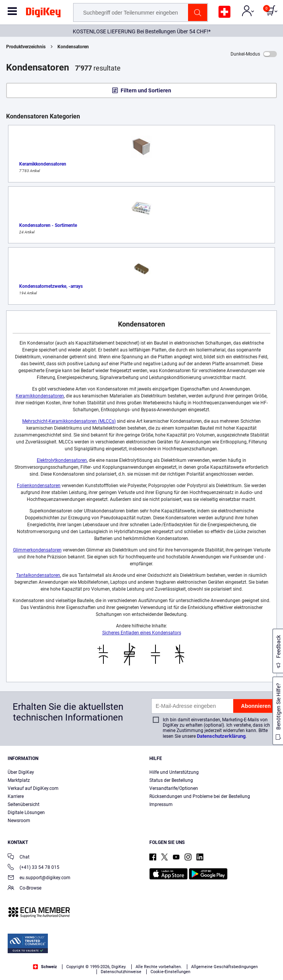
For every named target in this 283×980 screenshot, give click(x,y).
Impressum (161, 804)
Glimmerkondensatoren (37, 550)
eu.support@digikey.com (39, 878)
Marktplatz (19, 780)
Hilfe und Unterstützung (174, 772)
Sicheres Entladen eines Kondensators (142, 633)
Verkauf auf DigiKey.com (33, 788)
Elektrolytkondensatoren (62, 460)
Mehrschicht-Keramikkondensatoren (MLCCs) (69, 421)
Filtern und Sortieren (146, 90)
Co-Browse (25, 889)
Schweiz (45, 967)
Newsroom (19, 821)
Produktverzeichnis (26, 47)
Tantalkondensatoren (38, 575)
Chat (19, 858)
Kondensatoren (73, 47)
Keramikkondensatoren (40, 396)
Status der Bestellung (171, 780)
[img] (43, 14)
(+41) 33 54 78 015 (34, 868)
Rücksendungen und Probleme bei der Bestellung (200, 796)
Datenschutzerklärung (221, 736)
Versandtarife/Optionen (174, 788)
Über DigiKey (21, 772)
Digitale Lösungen (26, 813)
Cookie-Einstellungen (170, 972)
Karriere (16, 796)
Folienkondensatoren (39, 486)
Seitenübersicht (24, 804)
